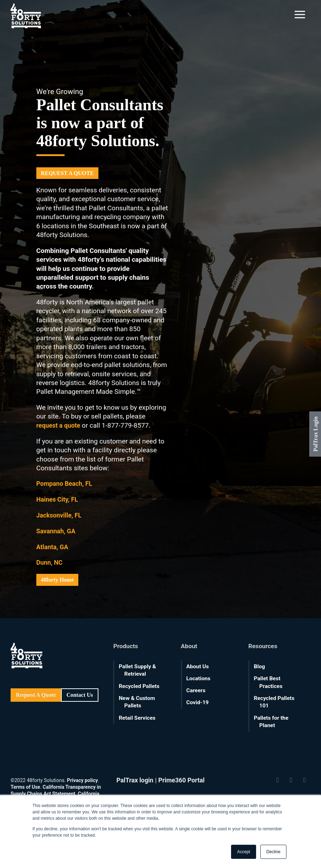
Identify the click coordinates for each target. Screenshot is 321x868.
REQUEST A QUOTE (68, 173)
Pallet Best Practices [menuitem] (268, 681)
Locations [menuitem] (198, 678)
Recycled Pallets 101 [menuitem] (274, 701)
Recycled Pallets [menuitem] (138, 685)
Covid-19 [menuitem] (197, 701)
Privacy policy (83, 779)
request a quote (60, 425)
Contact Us (81, 695)
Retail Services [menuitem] (137, 716)
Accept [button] (244, 852)
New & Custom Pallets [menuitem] (136, 701)
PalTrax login (133, 778)
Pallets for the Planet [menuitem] (271, 720)
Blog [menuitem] (259, 666)
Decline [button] (273, 852)
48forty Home (58, 579)
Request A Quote (36, 695)
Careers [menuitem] (196, 689)
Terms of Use (25, 785)
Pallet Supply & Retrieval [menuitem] (137, 669)
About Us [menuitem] (197, 666)
